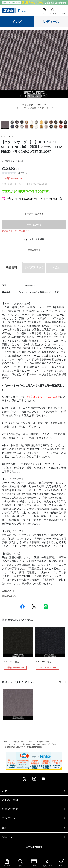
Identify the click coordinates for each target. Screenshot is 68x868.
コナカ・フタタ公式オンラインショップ (18, 742)
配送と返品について (11, 596)
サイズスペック (34, 267)
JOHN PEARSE (8, 136)
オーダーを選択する (34, 214)
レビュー (57, 267)
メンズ (17, 22)
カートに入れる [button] (34, 225)
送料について (8, 591)
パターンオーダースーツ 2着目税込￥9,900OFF (25, 184)
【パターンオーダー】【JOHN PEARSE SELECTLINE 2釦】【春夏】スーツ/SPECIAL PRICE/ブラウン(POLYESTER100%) (33, 746)
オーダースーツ (43, 742)
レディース (51, 22)
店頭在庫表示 (34, 250)
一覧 (60, 682)
